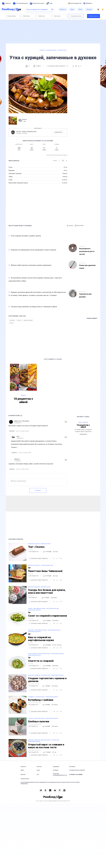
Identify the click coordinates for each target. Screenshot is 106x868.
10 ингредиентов (35, 576)
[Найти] (52, 9)
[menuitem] (6, 3)
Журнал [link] (23, 775)
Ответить (12, 431)
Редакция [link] (56, 767)
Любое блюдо (29, 16)
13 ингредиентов (35, 666)
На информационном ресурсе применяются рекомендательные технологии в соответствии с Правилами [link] (50, 783)
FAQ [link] (38, 775)
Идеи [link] (22, 770)
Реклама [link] (56, 770)
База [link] (38, 770)
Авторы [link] (39, 767)
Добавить (88, 3)
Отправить (38, 491)
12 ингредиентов (35, 552)
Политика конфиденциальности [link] (60, 775)
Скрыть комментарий (22, 431)
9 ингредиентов (34, 705)
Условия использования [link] (77, 770)
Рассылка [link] (72, 767)
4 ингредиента (34, 598)
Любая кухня (45, 16)
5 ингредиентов (34, 686)
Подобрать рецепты (94, 16)
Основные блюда (14, 16)
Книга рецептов (75, 3)
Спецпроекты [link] (25, 779)
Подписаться (58, 132)
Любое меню (61, 16)
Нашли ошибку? (92, 318)
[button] (79, 226)
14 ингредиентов (35, 645)
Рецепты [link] (23, 767)
